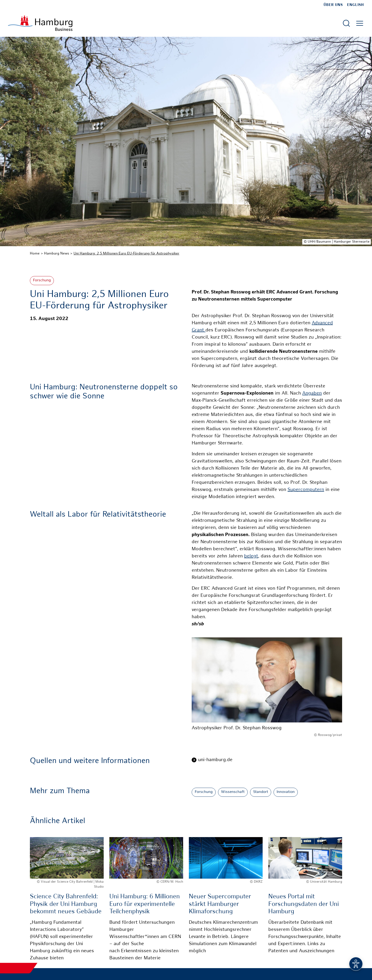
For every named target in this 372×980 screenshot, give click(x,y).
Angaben (312, 393)
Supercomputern (306, 490)
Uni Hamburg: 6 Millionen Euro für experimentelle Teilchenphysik (145, 904)
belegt (251, 556)
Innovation (286, 792)
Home (35, 254)
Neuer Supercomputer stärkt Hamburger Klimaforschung (220, 904)
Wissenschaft (233, 792)
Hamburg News (57, 254)
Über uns (333, 5)
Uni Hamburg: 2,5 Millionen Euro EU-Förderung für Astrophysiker (126, 254)
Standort (261, 792)
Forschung (42, 280)
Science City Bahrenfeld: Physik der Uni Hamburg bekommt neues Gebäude (66, 904)
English (356, 5)
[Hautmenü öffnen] (360, 23)
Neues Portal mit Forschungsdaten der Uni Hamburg (304, 904)
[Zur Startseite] (40, 23)
